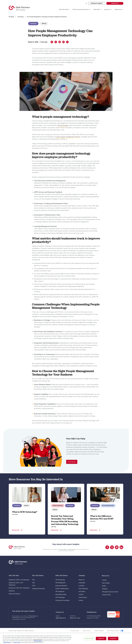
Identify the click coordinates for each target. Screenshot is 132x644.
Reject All (101, 638)
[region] (66, 639)
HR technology (63, 125)
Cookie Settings (89, 638)
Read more (16, 530)
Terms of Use (72, 549)
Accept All (113, 638)
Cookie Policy (7, 642)
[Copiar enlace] (63, 42)
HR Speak (11, 17)
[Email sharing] (67, 42)
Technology (20, 17)
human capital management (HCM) (68, 137)
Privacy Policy (63, 549)
